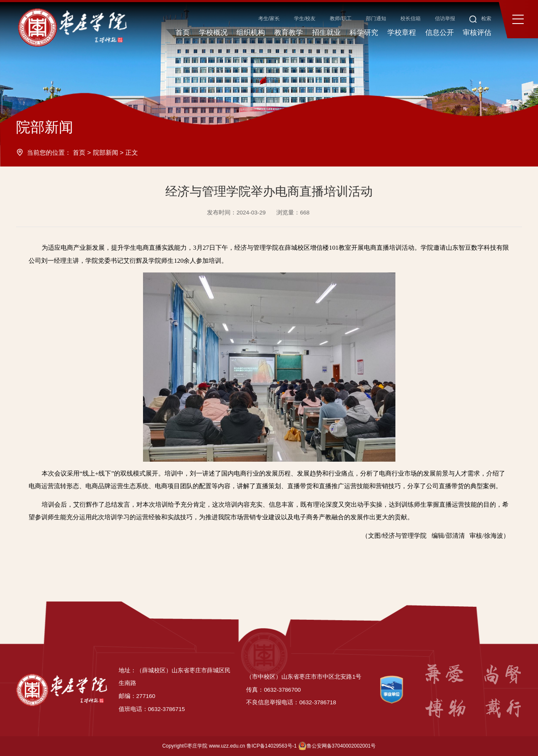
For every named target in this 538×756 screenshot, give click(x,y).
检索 (481, 19)
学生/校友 (305, 19)
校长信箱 (411, 19)
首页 (79, 152)
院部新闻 (106, 152)
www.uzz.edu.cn (227, 746)
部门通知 (376, 19)
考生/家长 (269, 19)
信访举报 (445, 19)
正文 (132, 152)
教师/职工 (341, 19)
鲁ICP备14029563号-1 (272, 746)
